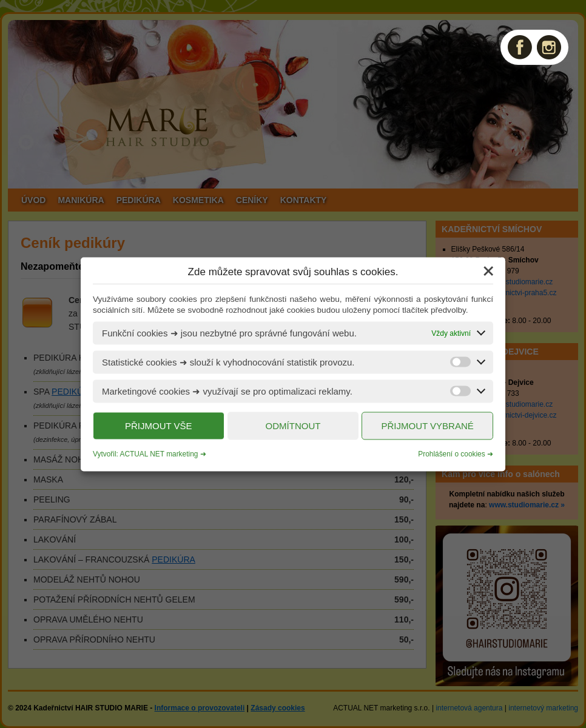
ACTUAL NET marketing (159, 453)
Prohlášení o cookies (451, 453)
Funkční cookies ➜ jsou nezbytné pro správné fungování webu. (229, 332)
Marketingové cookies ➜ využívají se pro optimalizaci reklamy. (227, 391)
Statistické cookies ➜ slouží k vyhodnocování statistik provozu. (228, 362)
